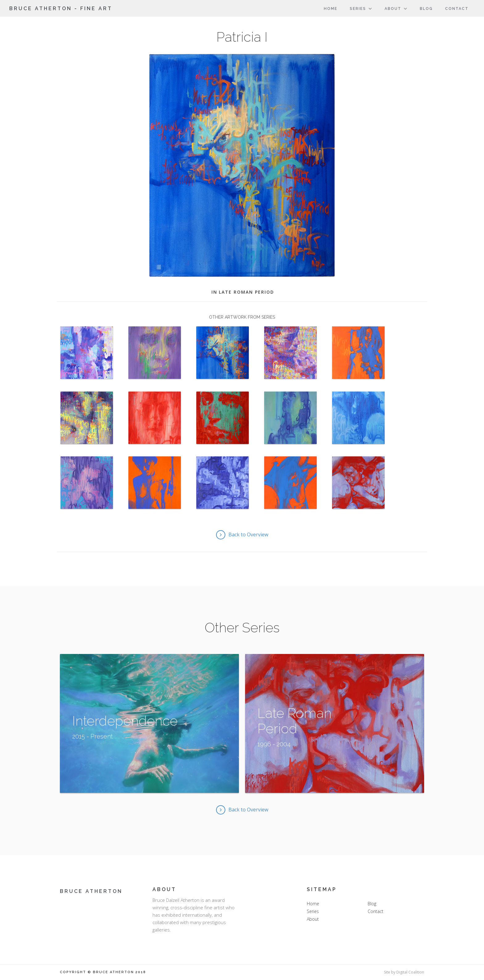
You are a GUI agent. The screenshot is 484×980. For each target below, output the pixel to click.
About (313, 919)
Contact (457, 9)
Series (313, 911)
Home (331, 9)
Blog (426, 9)
